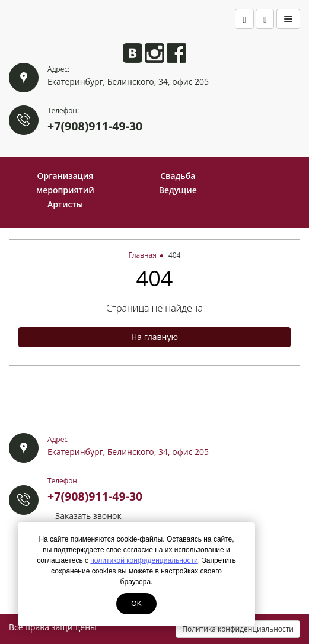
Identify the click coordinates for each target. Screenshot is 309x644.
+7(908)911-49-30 (95, 126)
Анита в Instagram (154, 53)
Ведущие (178, 190)
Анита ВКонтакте (133, 53)
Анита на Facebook (176, 53)
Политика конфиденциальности (238, 629)
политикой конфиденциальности (144, 560)
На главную (154, 337)
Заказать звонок (88, 516)
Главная (143, 255)
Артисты (65, 204)
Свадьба (178, 176)
